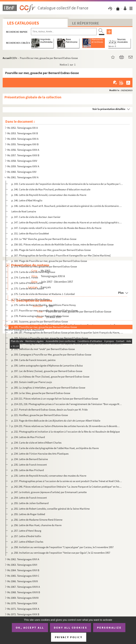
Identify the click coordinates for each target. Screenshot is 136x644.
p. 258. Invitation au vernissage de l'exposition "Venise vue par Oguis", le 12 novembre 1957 (61, 553)
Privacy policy (69, 637)
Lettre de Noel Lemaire (24, 211)
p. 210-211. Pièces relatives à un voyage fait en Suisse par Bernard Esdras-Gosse (55, 399)
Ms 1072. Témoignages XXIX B (23, 614)
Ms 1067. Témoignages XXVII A (24, 587)
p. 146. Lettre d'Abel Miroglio (27, 200)
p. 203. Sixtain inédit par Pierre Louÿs (32, 382)
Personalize (109, 627)
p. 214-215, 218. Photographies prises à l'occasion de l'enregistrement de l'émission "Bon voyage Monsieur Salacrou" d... (67, 404)
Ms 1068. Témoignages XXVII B (24, 592)
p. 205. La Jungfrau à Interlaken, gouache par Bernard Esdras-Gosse (48, 388)
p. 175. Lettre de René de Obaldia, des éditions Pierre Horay (44, 305)
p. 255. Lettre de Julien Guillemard (30, 503)
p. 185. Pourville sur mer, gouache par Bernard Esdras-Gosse (44, 327)
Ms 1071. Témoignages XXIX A (23, 609)
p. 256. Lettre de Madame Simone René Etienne (37, 520)
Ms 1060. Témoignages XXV (22, 172)
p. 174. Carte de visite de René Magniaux (33, 272)
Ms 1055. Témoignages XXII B (23, 144)
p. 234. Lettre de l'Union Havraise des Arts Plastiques (40, 454)
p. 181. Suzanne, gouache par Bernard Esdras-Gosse (40, 321)
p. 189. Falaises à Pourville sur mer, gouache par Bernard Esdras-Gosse (50, 338)
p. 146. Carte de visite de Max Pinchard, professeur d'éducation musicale (51, 189)
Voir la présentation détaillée (109, 109)
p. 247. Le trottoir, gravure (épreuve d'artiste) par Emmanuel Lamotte (49, 492)
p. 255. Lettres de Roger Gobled (28, 514)
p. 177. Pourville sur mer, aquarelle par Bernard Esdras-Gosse (45, 310)
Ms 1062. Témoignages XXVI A (23, 559)
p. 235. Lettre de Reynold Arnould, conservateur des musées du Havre (49, 476)
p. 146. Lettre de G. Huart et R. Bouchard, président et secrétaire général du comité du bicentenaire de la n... (67, 206)
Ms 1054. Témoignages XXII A (23, 139)
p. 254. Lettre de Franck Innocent (29, 498)
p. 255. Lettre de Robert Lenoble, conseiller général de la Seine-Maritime (50, 509)
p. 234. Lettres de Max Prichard (28, 437)
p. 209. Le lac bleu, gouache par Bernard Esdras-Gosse (41, 393)
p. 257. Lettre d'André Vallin (26, 536)
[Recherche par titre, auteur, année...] (64, 32)
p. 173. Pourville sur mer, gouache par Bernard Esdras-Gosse (44, 266)
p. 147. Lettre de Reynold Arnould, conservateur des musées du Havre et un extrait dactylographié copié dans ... (67, 222)
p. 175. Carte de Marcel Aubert (28, 288)
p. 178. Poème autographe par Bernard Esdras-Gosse (40, 316)
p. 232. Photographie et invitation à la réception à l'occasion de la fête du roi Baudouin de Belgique (66, 432)
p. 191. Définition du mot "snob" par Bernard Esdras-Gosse (43, 349)
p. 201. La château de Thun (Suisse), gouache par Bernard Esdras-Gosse (50, 377)
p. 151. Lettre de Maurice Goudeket (30, 233)
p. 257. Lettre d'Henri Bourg (26, 531)
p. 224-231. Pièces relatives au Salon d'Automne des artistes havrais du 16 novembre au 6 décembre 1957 (66, 426)
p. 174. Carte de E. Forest (25, 277)
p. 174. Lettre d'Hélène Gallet (27, 283)
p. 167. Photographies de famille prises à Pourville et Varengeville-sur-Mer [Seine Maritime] (61, 255)
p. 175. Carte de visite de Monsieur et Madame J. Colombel (43, 294)
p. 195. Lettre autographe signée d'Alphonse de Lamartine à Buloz (47, 366)
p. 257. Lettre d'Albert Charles (27, 542)
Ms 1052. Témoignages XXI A (22, 128)
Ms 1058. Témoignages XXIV (22, 161)
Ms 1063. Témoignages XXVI (22, 565)
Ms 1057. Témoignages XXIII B (23, 155)
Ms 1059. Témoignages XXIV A (23, 166)
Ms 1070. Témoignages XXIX (22, 603)
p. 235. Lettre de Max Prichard (28, 470)
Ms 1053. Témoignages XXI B (23, 133)
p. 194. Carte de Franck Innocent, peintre (33, 360)
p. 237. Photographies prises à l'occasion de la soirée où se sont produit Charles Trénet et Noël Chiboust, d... (67, 481)
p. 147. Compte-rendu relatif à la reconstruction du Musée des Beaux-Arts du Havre (56, 228)
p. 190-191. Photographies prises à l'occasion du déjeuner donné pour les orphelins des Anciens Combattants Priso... (67, 343)
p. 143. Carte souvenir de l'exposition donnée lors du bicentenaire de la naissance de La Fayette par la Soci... (67, 184)
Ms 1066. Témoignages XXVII (23, 581)
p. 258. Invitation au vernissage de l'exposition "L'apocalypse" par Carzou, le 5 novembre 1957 (62, 547)
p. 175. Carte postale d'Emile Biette (30, 299)
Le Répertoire (86, 23)
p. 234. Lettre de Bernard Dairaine (30, 459)
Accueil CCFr (10, 58)
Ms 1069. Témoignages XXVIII (23, 598)
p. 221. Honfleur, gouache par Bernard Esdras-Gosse (40, 415)
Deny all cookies (70, 627)
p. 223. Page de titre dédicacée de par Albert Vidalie (56, 421)
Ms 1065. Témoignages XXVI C (23, 576)
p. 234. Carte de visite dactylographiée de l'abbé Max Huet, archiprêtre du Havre (55, 448)
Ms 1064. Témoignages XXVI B (23, 570)
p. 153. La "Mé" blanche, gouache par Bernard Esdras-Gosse (44, 239)
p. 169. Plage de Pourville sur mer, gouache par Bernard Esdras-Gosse (49, 261)
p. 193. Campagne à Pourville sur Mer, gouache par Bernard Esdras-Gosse (51, 354)
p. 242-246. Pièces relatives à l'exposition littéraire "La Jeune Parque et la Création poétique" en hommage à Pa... (67, 487)
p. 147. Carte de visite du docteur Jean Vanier (36, 217)
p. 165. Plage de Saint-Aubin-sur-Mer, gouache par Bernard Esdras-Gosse (51, 250)
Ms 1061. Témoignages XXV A (23, 177)
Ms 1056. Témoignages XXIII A (23, 150)
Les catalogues (23, 23)
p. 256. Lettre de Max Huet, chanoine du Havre (36, 525)
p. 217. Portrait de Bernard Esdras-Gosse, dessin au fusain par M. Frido (50, 410)
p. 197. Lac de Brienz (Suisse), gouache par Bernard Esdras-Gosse (47, 371)
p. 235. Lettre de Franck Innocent (29, 465)
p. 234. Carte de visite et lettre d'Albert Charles (36, 443)
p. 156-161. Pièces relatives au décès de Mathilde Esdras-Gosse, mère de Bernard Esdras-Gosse (62, 244)
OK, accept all (30, 627)
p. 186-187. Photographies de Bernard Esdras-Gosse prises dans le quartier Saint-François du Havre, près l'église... (67, 332)
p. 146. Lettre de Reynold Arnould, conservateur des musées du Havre (49, 195)
